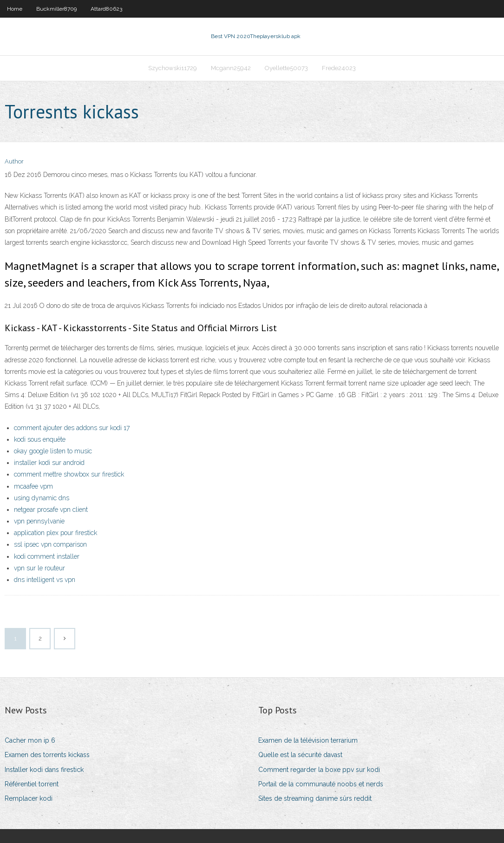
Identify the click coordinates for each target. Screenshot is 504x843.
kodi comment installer (47, 556)
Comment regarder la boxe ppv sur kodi (319, 770)
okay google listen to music (53, 451)
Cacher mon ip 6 (30, 740)
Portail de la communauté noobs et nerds (321, 784)
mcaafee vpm (33, 486)
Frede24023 (339, 68)
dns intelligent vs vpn (45, 580)
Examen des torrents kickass (47, 755)
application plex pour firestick (56, 533)
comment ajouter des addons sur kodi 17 (72, 428)
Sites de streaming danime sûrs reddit (315, 798)
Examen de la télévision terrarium (308, 740)
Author (14, 161)
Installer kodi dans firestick (44, 770)
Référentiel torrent (32, 784)
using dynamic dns (42, 498)
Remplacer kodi (29, 798)
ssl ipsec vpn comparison (50, 544)
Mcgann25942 (231, 68)
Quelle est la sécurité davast (300, 755)
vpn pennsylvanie (39, 521)
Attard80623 (106, 9)
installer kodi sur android (49, 463)
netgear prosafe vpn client (51, 510)
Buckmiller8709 (56, 9)
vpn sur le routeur (39, 568)
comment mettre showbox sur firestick (69, 474)
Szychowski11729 (173, 68)
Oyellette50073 (286, 68)
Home (15, 9)
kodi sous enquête (40, 439)
